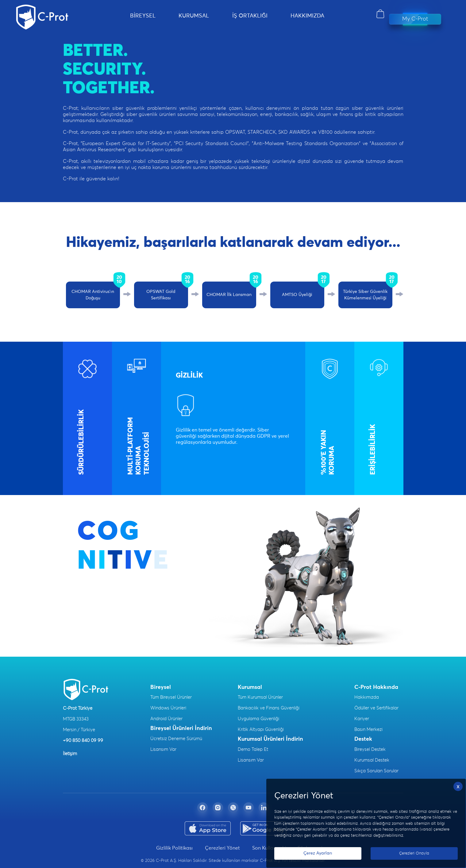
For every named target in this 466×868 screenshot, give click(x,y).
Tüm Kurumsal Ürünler (260, 697)
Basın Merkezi (368, 730)
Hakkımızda (367, 697)
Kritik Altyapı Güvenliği (261, 730)
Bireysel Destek (370, 749)
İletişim (70, 754)
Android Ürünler (166, 719)
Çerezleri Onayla (414, 853)
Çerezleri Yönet (222, 848)
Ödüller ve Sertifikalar (376, 708)
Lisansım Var (163, 749)
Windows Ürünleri (168, 708)
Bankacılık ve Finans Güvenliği (269, 708)
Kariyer (362, 719)
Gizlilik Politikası (174, 848)
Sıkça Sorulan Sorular (376, 771)
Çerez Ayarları (318, 853)
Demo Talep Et (253, 749)
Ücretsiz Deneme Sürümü (176, 739)
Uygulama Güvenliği (258, 719)
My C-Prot (415, 19)
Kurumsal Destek (372, 760)
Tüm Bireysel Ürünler (171, 697)
